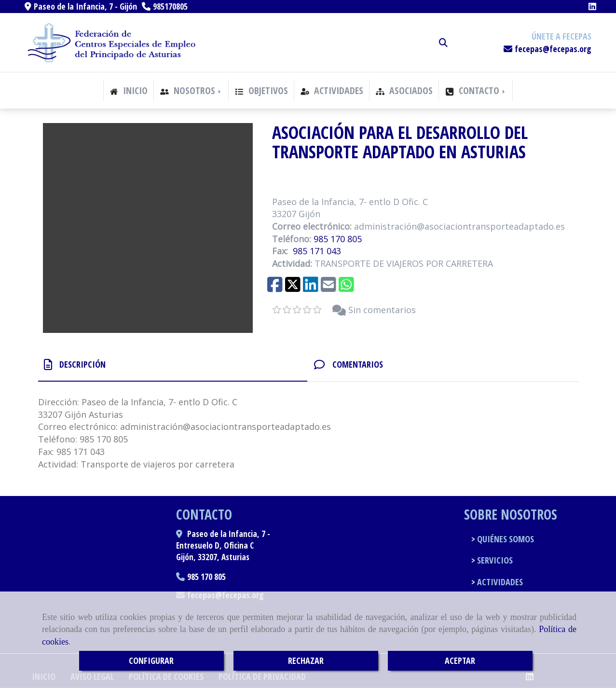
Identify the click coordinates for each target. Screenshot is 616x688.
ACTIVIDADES (332, 90)
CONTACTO (476, 90)
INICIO (129, 90)
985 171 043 (317, 251)
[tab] (173, 365)
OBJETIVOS (261, 90)
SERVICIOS (494, 560)
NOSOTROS (191, 90)
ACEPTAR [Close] (460, 660)
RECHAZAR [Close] (306, 660)
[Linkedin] (592, 6)
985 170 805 (338, 239)
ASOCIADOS (404, 90)
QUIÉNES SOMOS (505, 539)
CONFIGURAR (151, 660)
